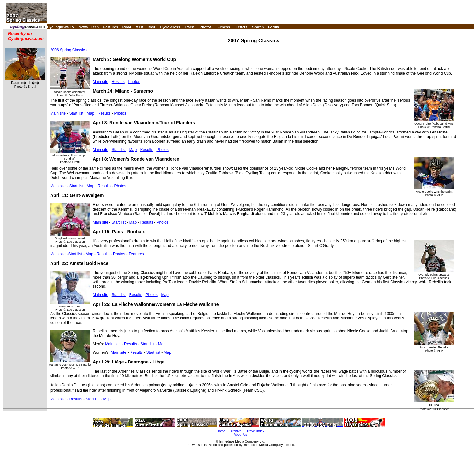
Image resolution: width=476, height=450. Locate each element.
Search (258, 27)
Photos (205, 27)
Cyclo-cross (170, 27)
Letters (242, 27)
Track (189, 27)
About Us (240, 435)
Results (118, 82)
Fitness (224, 27)
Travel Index (256, 431)
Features (111, 27)
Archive (236, 431)
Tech (95, 27)
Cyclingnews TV (61, 27)
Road (127, 27)
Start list (76, 113)
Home (221, 431)
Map (91, 113)
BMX (152, 27)
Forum (274, 27)
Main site (100, 82)
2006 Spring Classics (68, 50)
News (83, 27)
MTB (140, 27)
